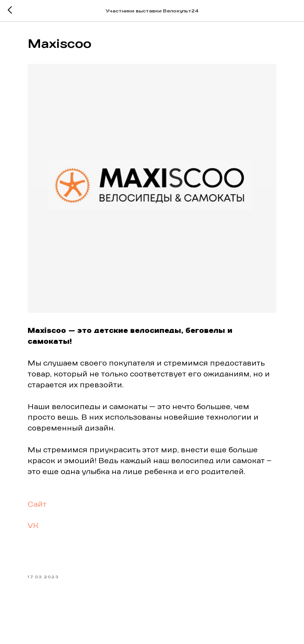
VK (33, 526)
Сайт (37, 505)
